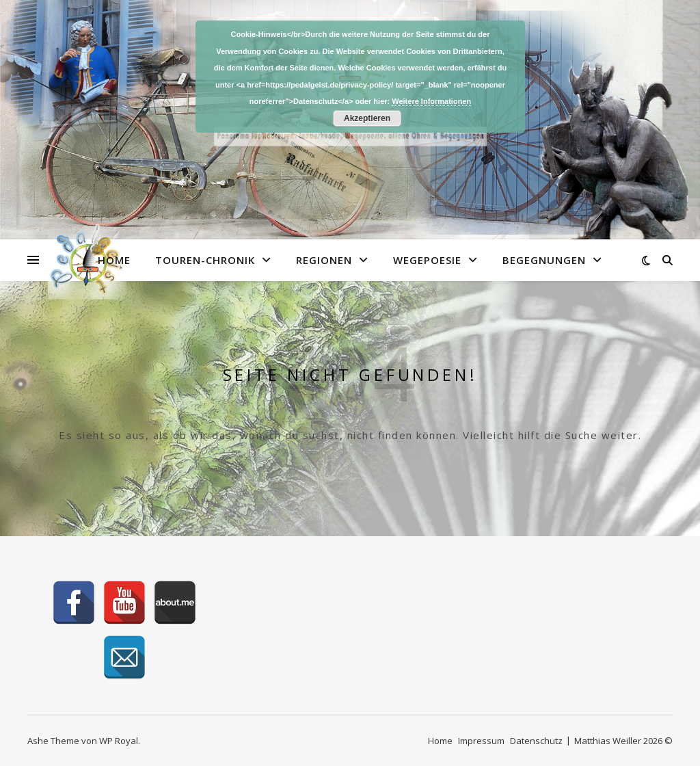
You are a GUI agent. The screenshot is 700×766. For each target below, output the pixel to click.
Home (114, 260)
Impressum (481, 741)
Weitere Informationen (431, 101)
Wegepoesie (427, 260)
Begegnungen (544, 260)
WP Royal (119, 741)
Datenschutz (536, 741)
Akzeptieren (367, 118)
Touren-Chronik (205, 260)
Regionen (324, 260)
